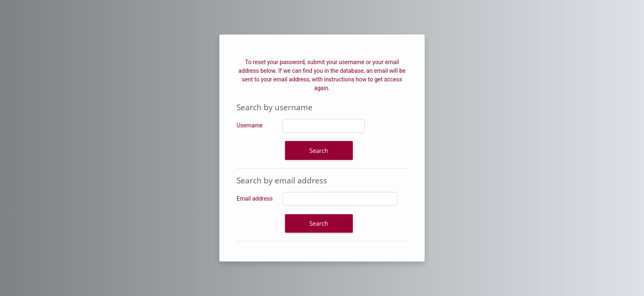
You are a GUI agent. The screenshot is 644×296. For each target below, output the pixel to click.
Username (250, 125)
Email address (255, 199)
